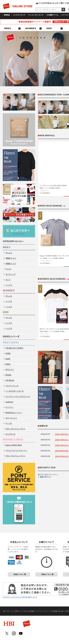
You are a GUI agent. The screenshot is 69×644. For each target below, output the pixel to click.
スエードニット (11, 418)
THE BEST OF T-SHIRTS (14, 348)
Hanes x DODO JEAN (14, 445)
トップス (9, 301)
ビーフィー (10, 407)
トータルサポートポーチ (15, 391)
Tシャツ (8, 269)
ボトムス (9, 253)
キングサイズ (10, 434)
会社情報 (31, 611)
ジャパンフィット (12, 386)
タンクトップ (10, 274)
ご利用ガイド (17, 611)
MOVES (8, 375)
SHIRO (8, 353)
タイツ (8, 280)
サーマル (9, 423)
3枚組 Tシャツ (11, 258)
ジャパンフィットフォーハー (16, 450)
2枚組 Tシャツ (11, 264)
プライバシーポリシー (43, 611)
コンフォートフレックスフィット (18, 397)
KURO (8, 359)
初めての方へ (7, 611)
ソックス (9, 285)
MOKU (8, 364)
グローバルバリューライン (15, 429)
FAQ (25, 611)
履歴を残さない (46, 477)
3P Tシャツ (10, 370)
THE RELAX (10, 380)
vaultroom (9, 402)
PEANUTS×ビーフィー (14, 413)
